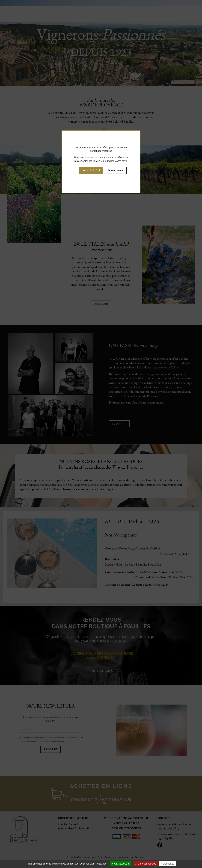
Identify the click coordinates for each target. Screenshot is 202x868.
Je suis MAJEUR (91, 170)
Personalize (168, 864)
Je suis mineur (115, 170)
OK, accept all (121, 864)
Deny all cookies (146, 864)
